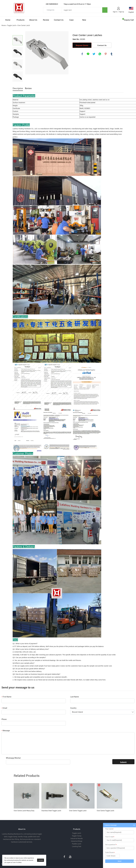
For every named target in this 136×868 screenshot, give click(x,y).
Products (21, 20)
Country (73, 708)
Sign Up (121, 12)
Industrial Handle (77, 838)
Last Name (74, 697)
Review (46, 20)
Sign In (115, 12)
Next (18, 85)
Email (4, 708)
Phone (4, 719)
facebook (82, 54)
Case (71, 20)
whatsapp (100, 54)
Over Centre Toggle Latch (78, 811)
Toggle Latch (12, 25)
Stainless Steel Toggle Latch (51, 811)
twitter (94, 54)
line (88, 54)
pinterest (106, 54)
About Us (33, 20)
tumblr (112, 54)
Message (6, 731)
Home (8, 20)
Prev (18, 32)
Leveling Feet (77, 846)
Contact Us (59, 20)
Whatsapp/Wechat (13, 758)
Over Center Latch (24, 25)
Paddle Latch (77, 844)
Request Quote (82, 45)
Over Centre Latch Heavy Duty (24, 811)
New (84, 20)
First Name (6, 697)
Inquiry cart (129, 20)
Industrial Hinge (77, 841)
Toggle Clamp (77, 836)
